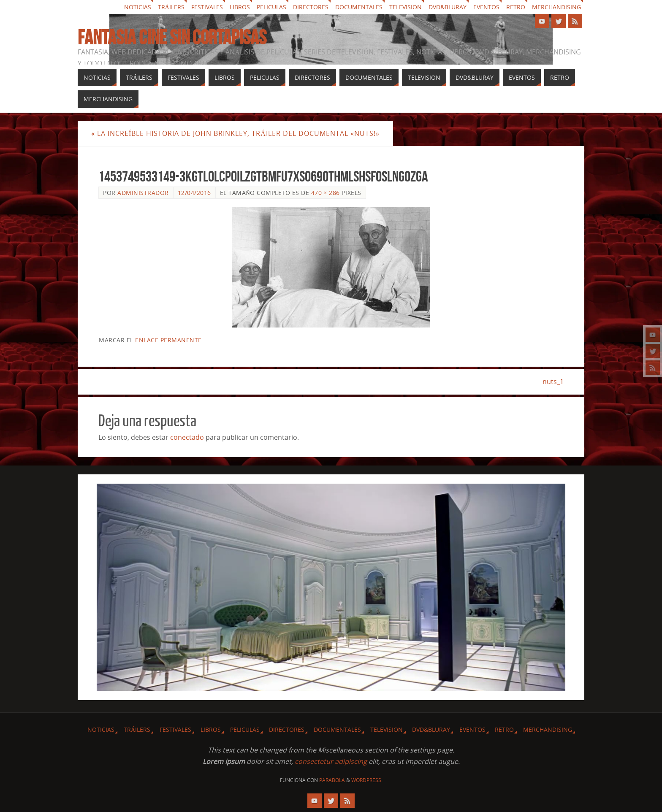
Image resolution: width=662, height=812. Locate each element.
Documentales (359, 7)
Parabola (332, 780)
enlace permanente (168, 340)
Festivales (207, 7)
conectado (187, 437)
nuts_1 (553, 382)
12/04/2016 (194, 193)
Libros (240, 7)
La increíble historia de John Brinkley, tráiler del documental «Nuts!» (235, 133)
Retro (516, 7)
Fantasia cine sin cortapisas (172, 38)
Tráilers (171, 7)
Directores (311, 7)
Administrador (143, 193)
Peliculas (271, 7)
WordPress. (367, 780)
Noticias (138, 7)
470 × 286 (326, 193)
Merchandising (556, 7)
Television (406, 7)
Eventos (486, 7)
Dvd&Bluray (448, 7)
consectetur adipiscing (331, 761)
